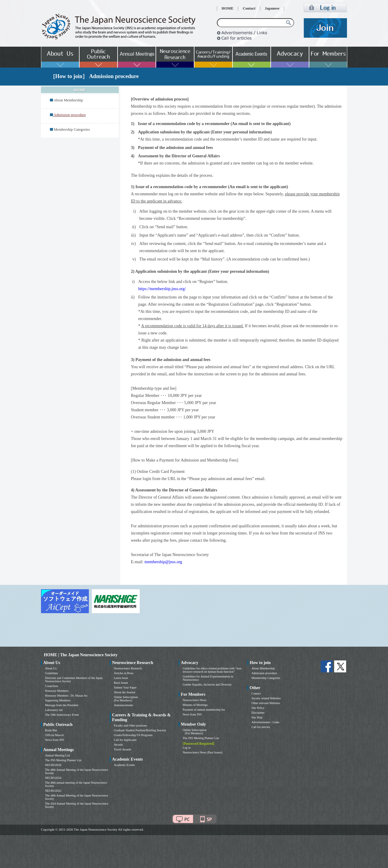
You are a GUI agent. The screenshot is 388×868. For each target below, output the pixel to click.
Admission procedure (264, 673)
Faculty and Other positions (131, 725)
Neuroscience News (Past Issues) (203, 752)
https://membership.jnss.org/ (162, 289)
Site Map (257, 717)
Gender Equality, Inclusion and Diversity (207, 684)
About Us (51, 668)
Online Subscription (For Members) (126, 699)
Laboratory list (54, 710)
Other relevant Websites (266, 703)
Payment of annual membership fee (204, 710)
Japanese (272, 8)
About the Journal (125, 692)
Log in (187, 748)
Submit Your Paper (125, 687)
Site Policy (258, 708)
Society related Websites (266, 698)
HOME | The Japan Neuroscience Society (81, 655)
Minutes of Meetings (195, 705)
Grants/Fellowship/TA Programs (133, 735)
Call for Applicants (125, 740)
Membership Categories (72, 130)
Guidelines (52, 673)
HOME (228, 8)
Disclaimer (258, 713)
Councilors (52, 686)
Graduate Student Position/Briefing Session (140, 730)
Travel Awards (123, 749)
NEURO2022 (53, 791)
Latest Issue (121, 678)
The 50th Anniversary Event (62, 715)
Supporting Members (58, 700)
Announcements (124, 705)
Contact (249, 8)
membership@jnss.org (163, 562)
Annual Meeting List (58, 755)
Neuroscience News (195, 700)
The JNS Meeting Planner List (63, 760)
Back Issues (121, 683)
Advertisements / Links (265, 722)
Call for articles (261, 727)
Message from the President (62, 705)
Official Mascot (55, 735)
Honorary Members (57, 691)
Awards (118, 745)
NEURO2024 (53, 778)
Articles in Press (124, 673)
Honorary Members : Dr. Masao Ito (66, 696)
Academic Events (124, 765)
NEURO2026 (53, 765)
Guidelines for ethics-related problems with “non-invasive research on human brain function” (213, 670)
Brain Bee (51, 730)
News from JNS (55, 740)
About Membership (68, 100)
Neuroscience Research (128, 668)
